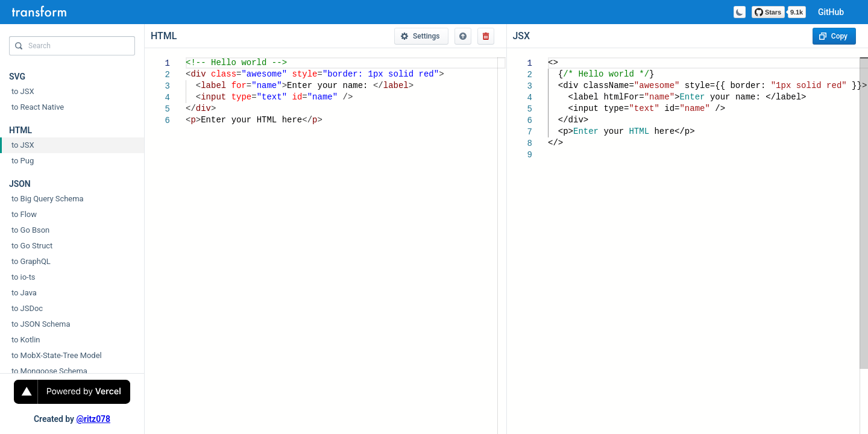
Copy (833, 36)
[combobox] (72, 49)
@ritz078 (93, 419)
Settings (420, 36)
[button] (463, 36)
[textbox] (186, 58)
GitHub (831, 12)
